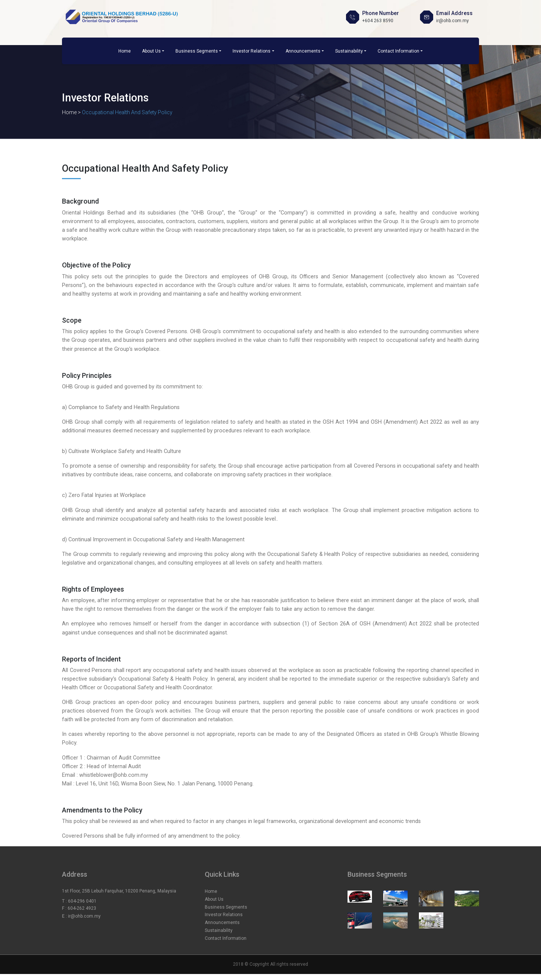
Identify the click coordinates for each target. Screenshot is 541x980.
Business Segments (197, 51)
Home (125, 51)
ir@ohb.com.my (84, 916)
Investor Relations (252, 51)
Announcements (303, 51)
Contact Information (398, 51)
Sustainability (349, 51)
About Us (151, 51)
